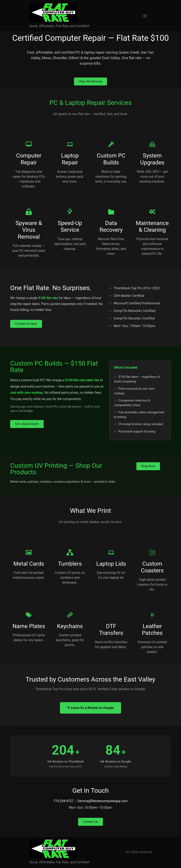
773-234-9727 (63, 801)
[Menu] (145, 16)
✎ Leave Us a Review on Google (90, 708)
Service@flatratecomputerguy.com (103, 801)
